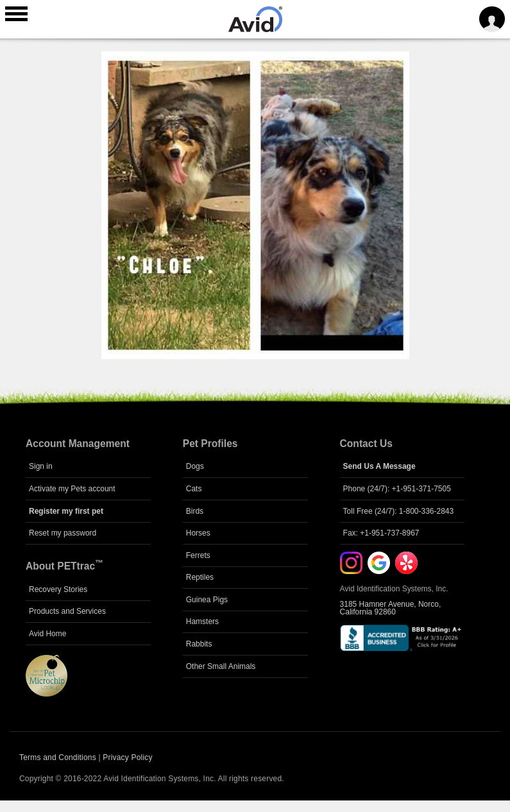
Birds (195, 511)
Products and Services (67, 611)
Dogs (195, 466)
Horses (198, 533)
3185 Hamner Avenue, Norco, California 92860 (391, 608)
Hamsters (202, 622)
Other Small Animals (221, 666)
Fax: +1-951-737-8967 (381, 533)
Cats (194, 489)
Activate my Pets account (72, 489)
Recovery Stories (58, 589)
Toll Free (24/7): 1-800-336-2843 (399, 511)
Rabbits (199, 644)
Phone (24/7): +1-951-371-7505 (397, 489)
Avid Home (47, 634)
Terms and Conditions (58, 757)
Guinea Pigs (207, 600)
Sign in (41, 466)
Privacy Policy (127, 757)
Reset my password (63, 533)
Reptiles (200, 577)
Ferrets (198, 555)
